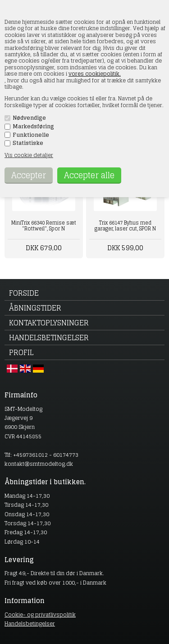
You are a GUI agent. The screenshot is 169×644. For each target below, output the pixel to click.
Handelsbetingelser (49, 338)
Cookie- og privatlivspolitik (40, 615)
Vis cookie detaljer (29, 155)
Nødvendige (29, 118)
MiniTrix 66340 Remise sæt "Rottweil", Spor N (44, 226)
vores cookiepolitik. (95, 74)
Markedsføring (33, 126)
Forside (24, 293)
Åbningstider (35, 308)
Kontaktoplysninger (49, 323)
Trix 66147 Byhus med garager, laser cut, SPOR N (125, 226)
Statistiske (28, 143)
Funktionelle (31, 135)
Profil (21, 352)
